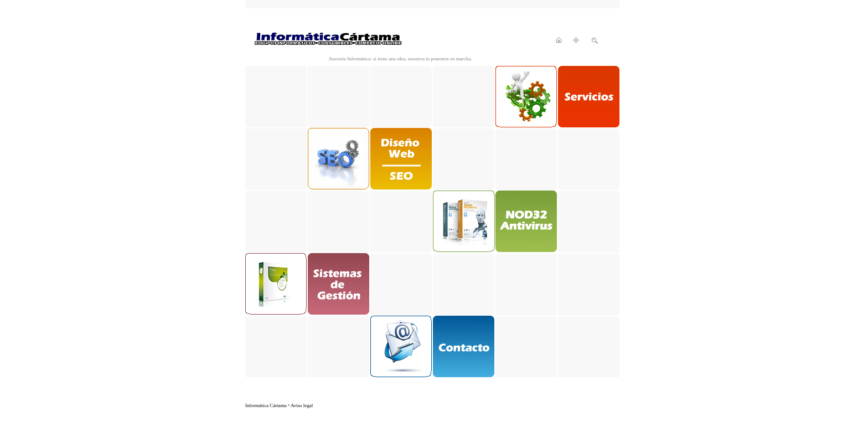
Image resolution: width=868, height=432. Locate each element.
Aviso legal (302, 405)
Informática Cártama (266, 405)
